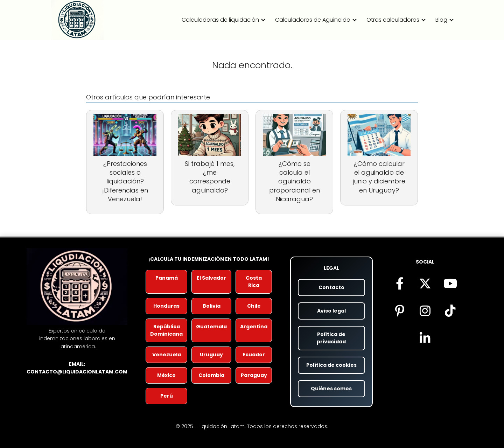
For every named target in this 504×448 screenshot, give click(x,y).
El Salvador (211, 278)
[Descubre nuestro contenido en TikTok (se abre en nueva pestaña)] (450, 310)
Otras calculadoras (393, 20)
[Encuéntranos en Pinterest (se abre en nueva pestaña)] (400, 310)
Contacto (331, 287)
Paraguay (254, 375)
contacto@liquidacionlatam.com (77, 372)
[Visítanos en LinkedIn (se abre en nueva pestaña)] (425, 338)
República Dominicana (166, 330)
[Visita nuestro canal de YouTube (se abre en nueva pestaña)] (450, 283)
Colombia (211, 375)
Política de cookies (331, 365)
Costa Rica (254, 282)
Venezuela (167, 355)
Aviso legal (331, 311)
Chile (254, 306)
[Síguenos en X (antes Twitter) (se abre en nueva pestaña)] (425, 283)
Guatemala (211, 327)
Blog (441, 20)
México (166, 375)
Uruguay (211, 355)
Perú (167, 396)
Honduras (166, 306)
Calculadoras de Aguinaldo (313, 20)
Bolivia (212, 306)
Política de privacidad (331, 338)
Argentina (254, 327)
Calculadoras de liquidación (220, 20)
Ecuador (254, 355)
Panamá (167, 278)
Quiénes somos (331, 388)
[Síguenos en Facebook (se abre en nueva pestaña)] (400, 283)
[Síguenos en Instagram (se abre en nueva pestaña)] (425, 310)
